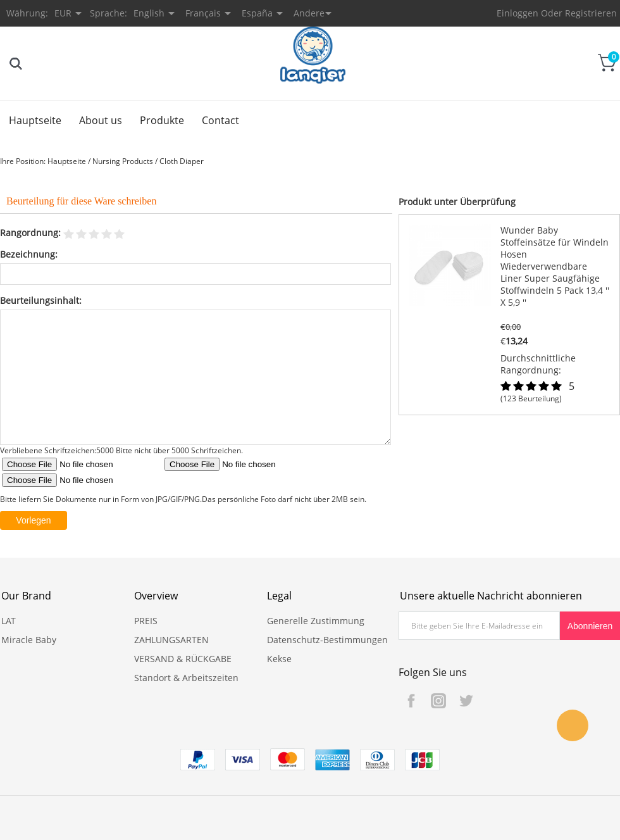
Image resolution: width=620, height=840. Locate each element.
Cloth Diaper (182, 161)
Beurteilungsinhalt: (41, 300)
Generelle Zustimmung (316, 621)
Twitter (466, 701)
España (257, 13)
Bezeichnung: (29, 254)
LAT (9, 621)
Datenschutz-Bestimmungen (327, 640)
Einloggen (518, 13)
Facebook (411, 701)
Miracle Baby (29, 640)
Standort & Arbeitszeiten (186, 678)
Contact (220, 120)
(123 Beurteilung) (531, 398)
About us (101, 120)
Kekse (279, 659)
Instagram (438, 701)
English (149, 13)
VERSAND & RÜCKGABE (183, 659)
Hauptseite (35, 120)
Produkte (162, 120)
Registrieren (591, 13)
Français (203, 13)
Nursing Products (123, 161)
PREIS (146, 621)
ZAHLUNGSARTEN (171, 640)
